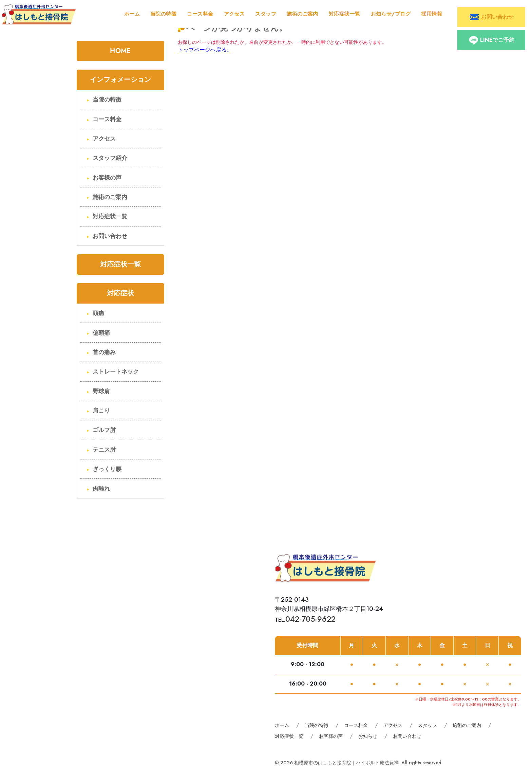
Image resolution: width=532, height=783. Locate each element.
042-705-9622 (310, 619)
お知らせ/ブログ (391, 14)
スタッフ (266, 14)
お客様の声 (107, 178)
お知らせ (368, 736)
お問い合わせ (110, 236)
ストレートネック (116, 372)
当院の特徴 (163, 14)
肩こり (101, 411)
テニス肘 (104, 450)
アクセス (234, 14)
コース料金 (200, 14)
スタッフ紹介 (110, 158)
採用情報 (432, 14)
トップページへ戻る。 (205, 50)
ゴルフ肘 (104, 430)
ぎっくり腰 (107, 469)
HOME (120, 51)
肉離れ (101, 489)
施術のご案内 (302, 14)
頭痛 (98, 313)
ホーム (132, 14)
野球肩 (101, 391)
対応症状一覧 (345, 14)
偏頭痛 (101, 333)
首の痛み (104, 352)
